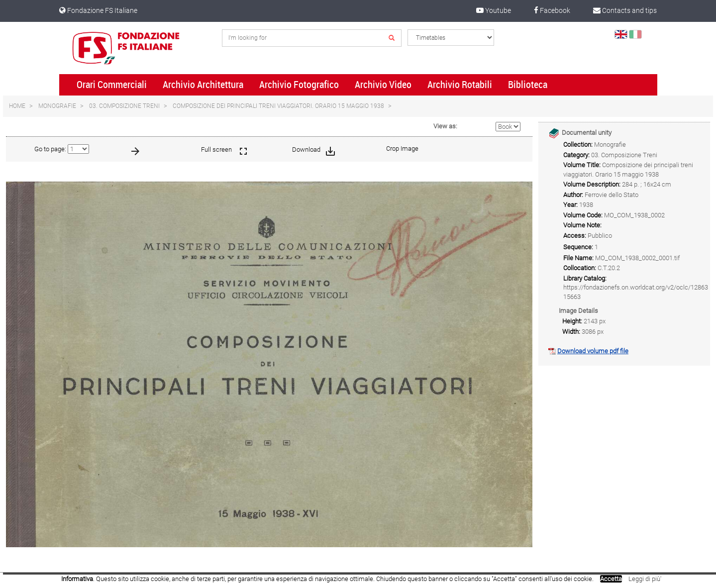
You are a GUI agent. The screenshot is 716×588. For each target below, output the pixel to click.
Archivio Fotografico (299, 85)
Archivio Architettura (203, 85)
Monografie (57, 106)
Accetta (611, 579)
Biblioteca (528, 85)
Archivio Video (383, 85)
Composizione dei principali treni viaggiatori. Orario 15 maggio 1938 (278, 106)
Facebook (552, 10)
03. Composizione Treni (124, 106)
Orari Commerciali (112, 85)
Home (17, 106)
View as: (445, 126)
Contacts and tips (625, 10)
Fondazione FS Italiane (98, 10)
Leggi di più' (645, 579)
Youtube (494, 10)
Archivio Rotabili (460, 85)
